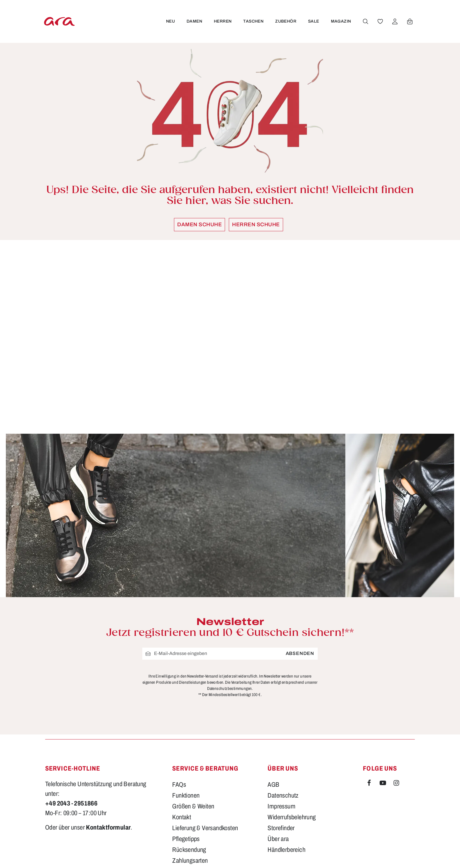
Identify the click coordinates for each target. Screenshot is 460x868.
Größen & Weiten (193, 738)
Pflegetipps (186, 771)
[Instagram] (396, 716)
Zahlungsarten (190, 793)
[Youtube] (383, 716)
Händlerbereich (286, 782)
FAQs (179, 717)
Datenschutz (283, 727)
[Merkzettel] (380, 21)
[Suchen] (365, 21)
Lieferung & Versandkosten (205, 760)
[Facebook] (370, 716)
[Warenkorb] (410, 21)
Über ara (278, 771)
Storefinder (281, 760)
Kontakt (182, 749)
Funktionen (186, 727)
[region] (230, 337)
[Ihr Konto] (395, 21)
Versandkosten (302, 855)
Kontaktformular (108, 759)
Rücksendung (189, 782)
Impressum (281, 738)
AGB (273, 717)
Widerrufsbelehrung (292, 749)
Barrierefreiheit (191, 803)
